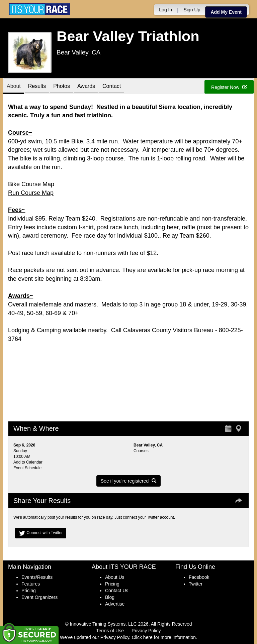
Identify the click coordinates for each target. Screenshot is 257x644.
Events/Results (37, 577)
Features (31, 584)
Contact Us (117, 591)
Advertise (115, 604)
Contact (112, 87)
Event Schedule (27, 468)
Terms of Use (110, 631)
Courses (141, 451)
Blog (110, 597)
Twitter (196, 584)
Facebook (199, 577)
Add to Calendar (28, 462)
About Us (115, 577)
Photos (62, 87)
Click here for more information (164, 637)
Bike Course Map (31, 184)
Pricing (29, 591)
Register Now (229, 87)
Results (37, 87)
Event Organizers (39, 597)
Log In (165, 10)
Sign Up (192, 10)
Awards (86, 87)
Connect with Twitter (41, 533)
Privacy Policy (146, 631)
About (14, 87)
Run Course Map (31, 193)
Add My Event (226, 12)
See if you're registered (128, 481)
